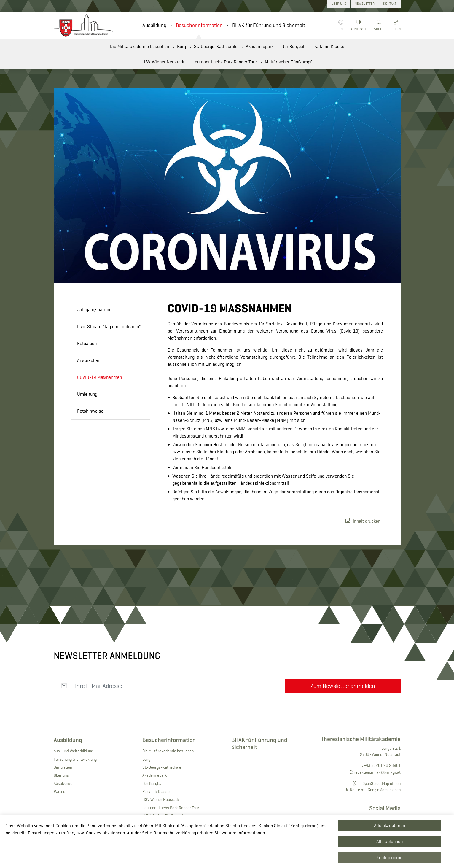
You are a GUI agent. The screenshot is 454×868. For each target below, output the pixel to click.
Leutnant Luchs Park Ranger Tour (225, 62)
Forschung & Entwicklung (75, 759)
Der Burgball (293, 46)
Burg (181, 46)
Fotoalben (87, 343)
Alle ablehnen (390, 841)
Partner (60, 791)
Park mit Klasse (329, 46)
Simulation (63, 767)
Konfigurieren (389, 857)
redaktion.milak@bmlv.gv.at (377, 772)
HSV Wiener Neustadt (163, 62)
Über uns (61, 775)
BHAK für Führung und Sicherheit (269, 25)
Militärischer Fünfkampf (288, 62)
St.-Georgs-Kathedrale (216, 46)
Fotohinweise (90, 411)
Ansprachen (89, 360)
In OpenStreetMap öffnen (379, 783)
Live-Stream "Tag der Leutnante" (109, 326)
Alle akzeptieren (390, 825)
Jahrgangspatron (94, 310)
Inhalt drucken (363, 521)
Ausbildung (154, 25)
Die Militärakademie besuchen (139, 46)
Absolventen (64, 783)
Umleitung (87, 394)
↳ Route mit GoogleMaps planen (373, 790)
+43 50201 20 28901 (382, 765)
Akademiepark (260, 46)
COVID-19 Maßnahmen (99, 377)
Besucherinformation (199, 25)
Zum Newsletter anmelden (343, 686)
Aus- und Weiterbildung (73, 751)
